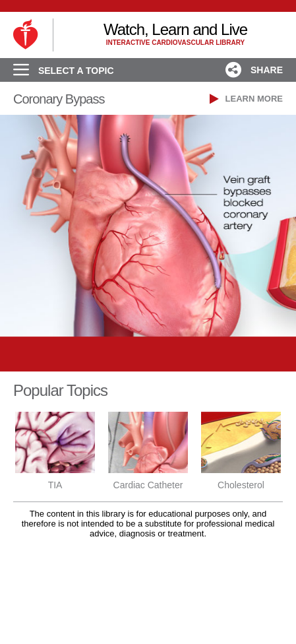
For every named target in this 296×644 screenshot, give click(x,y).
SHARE (254, 70)
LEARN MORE (246, 99)
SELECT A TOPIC (64, 71)
